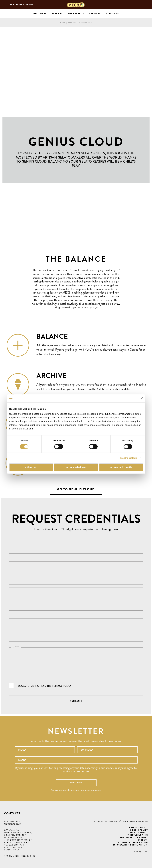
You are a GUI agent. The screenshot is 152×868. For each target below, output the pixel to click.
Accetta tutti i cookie (121, 467)
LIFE (145, 852)
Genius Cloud (86, 23)
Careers (143, 840)
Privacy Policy (139, 828)
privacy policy (62, 686)
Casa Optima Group (20, 5)
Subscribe (76, 783)
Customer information (133, 842)
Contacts (112, 14)
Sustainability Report (134, 837)
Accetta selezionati (76, 467)
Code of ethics (138, 833)
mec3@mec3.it (13, 824)
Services (72, 23)
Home (62, 23)
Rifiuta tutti (31, 467)
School (57, 14)
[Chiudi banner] (142, 398)
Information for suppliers (130, 845)
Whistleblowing (138, 835)
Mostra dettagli (129, 458)
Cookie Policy (139, 830)
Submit (76, 701)
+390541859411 (12, 821)
